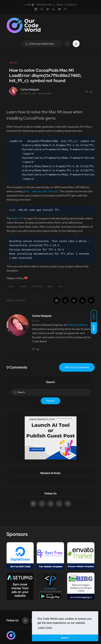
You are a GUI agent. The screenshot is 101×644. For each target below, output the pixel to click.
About (60, 4)
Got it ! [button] (65, 638)
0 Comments (17, 367)
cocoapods (37, 286)
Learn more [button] (45, 628)
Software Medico (77, 325)
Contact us (71, 4)
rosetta (23, 286)
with (29, 4)
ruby (60, 286)
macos (11, 286)
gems (50, 286)
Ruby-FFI (18, 218)
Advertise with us (46, 4)
